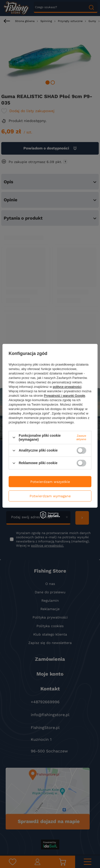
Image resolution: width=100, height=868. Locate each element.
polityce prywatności (67, 387)
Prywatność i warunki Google (65, 396)
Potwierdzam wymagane (50, 496)
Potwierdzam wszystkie (50, 482)
